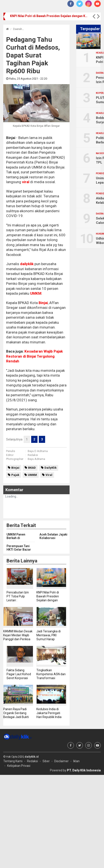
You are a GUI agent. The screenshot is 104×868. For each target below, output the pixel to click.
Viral (49, 475)
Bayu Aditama (36, 459)
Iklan (76, 761)
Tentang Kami (13, 761)
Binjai (43, 303)
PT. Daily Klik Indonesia (84, 770)
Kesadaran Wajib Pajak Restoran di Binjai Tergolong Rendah (34, 356)
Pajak (15, 475)
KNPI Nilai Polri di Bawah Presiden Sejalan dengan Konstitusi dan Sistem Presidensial (49, 16)
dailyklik (27, 264)
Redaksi (33, 455)
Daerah (18, 29)
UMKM (36, 293)
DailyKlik (50, 468)
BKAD (32, 468)
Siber (46, 761)
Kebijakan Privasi (19, 766)
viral (26, 182)
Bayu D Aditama (38, 451)
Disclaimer (61, 761)
